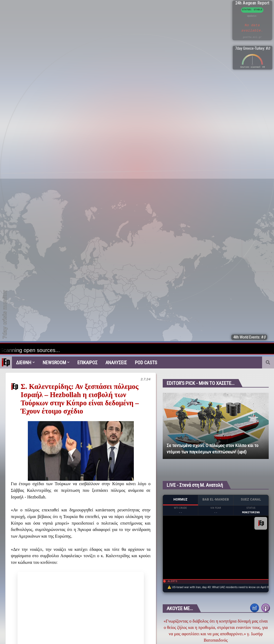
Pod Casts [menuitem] (146, 362)
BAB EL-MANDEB (216, 499)
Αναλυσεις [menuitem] (116, 362)
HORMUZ (180, 499)
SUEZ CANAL (251, 499)
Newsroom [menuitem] (54, 362)
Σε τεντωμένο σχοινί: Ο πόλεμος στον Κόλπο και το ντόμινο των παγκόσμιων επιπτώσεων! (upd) (213, 449)
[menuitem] (6, 362)
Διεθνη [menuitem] (24, 362)
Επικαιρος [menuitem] (87, 362)
